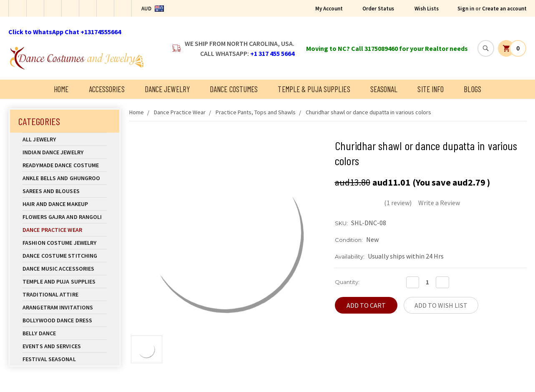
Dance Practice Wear (65, 230)
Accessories (107, 89)
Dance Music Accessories (58, 269)
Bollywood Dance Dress (57, 320)
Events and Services (52, 346)
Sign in (466, 9)
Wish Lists (427, 9)
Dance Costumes (234, 89)
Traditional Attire (50, 294)
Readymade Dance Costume (65, 165)
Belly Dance (65, 333)
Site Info (431, 89)
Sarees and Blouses (65, 191)
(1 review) (398, 203)
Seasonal (384, 89)
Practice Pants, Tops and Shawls (256, 112)
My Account (329, 9)
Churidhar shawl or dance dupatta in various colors (368, 112)
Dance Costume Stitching (60, 256)
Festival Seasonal (49, 359)
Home (61, 89)
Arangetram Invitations (58, 307)
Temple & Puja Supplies (314, 89)
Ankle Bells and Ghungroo (61, 178)
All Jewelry (65, 139)
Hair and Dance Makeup (65, 204)
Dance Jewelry (167, 89)
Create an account (504, 9)
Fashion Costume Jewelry (65, 243)
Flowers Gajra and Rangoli (62, 217)
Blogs (472, 89)
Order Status (378, 9)
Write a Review (439, 203)
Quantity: (347, 282)
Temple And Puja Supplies (65, 281)
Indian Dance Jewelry (65, 152)
